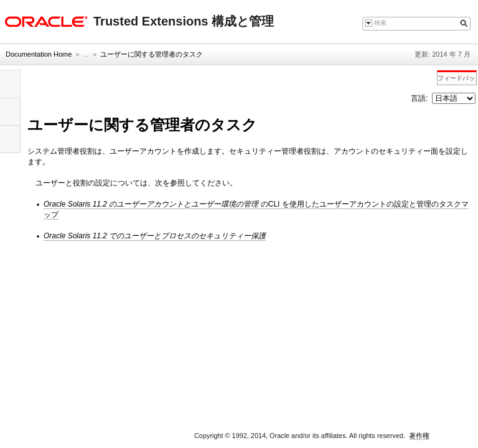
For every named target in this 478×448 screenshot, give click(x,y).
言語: (420, 98)
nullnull (454, 98)
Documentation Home (39, 54)
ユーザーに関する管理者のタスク (152, 54)
